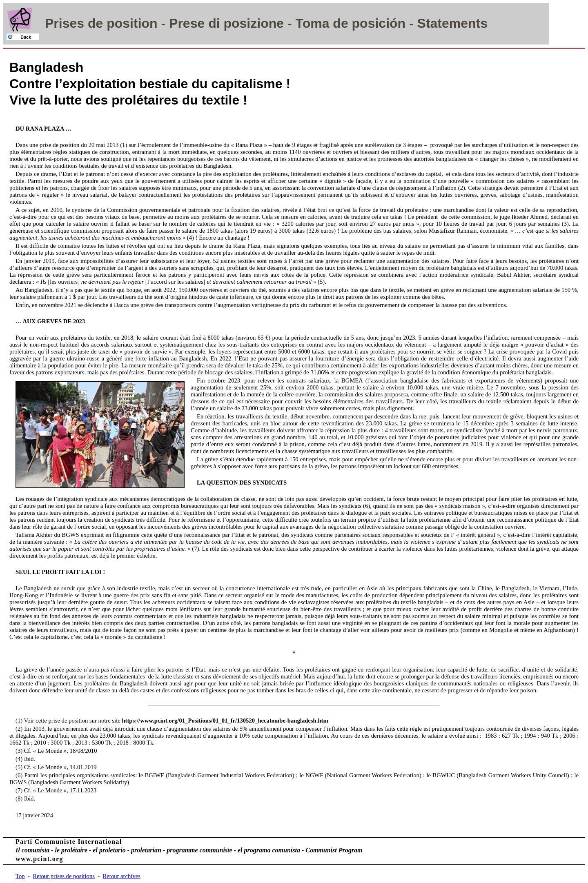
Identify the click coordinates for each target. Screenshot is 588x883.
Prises (65, 23)
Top (20, 876)
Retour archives (122, 876)
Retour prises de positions (64, 876)
